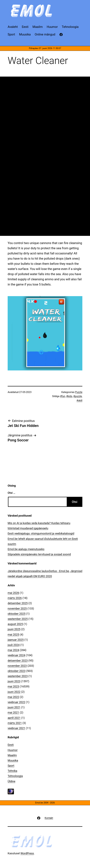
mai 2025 (13, 635)
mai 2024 (13, 650)
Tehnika (12, 771)
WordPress (27, 853)
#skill (79, 401)
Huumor (13, 750)
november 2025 (17, 608)
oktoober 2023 (17, 671)
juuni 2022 (14, 692)
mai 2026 (13, 593)
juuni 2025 (14, 629)
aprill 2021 (14, 718)
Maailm (12, 755)
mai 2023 (13, 686)
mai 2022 (13, 697)
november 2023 (17, 666)
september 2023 (18, 676)
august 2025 (15, 624)
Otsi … (11, 493)
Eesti (11, 745)
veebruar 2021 (16, 728)
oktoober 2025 (17, 614)
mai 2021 (13, 712)
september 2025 (18, 619)
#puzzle (78, 396)
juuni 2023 (14, 681)
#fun (63, 396)
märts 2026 (15, 598)
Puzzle (79, 392)
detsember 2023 (18, 661)
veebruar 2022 (16, 702)
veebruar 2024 (16, 655)
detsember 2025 (18, 603)
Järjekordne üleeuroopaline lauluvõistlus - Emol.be (38, 571)
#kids (69, 396)
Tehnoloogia (15, 776)
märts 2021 (15, 723)
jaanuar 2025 (16, 640)
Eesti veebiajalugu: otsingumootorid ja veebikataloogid (41, 533)
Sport (11, 766)
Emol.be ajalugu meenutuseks (26, 549)
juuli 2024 (14, 645)
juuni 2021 (14, 707)
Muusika (13, 760)
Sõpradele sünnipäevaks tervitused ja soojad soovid (39, 554)
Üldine (11, 781)
